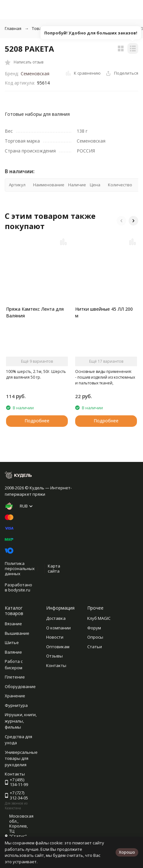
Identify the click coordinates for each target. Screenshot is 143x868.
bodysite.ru (19, 590)
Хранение (15, 696)
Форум (94, 628)
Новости (55, 637)
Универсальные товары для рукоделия (21, 758)
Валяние (13, 652)
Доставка (56, 618)
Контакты (56, 665)
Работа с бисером (14, 664)
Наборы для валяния (105, 28)
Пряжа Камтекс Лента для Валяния (35, 312)
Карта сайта (54, 568)
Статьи (95, 647)
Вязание (13, 624)
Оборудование (20, 686)
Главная (13, 28)
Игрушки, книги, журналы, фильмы (21, 721)
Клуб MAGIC (99, 618)
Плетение (15, 677)
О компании (58, 628)
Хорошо (127, 852)
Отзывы (54, 656)
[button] (121, 221)
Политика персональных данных (20, 568)
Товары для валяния (53, 28)
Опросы (95, 637)
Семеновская (35, 74)
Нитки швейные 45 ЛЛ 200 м (104, 312)
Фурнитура (16, 705)
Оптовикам (58, 647)
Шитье (12, 642)
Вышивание (17, 633)
